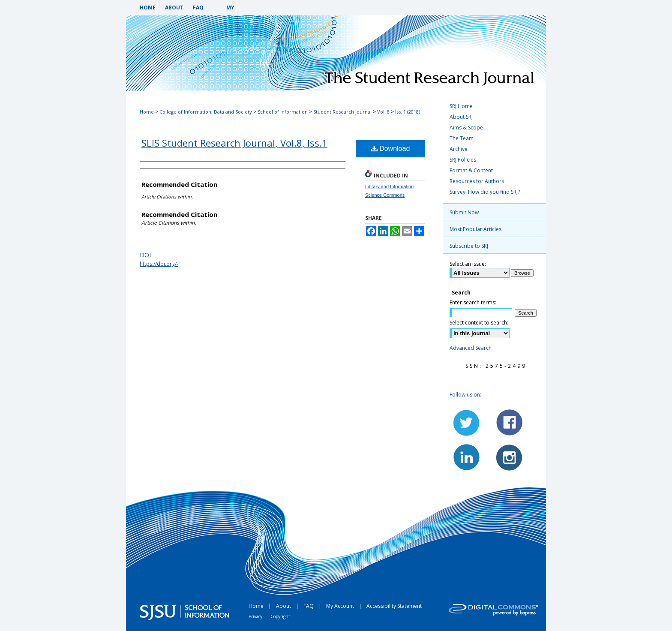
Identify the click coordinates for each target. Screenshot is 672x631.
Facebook (509, 423)
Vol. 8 (383, 112)
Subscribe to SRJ (469, 246)
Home (147, 112)
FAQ (309, 606)
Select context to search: (479, 323)
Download (391, 149)
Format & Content (471, 170)
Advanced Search (471, 348)
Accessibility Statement (394, 606)
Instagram (509, 457)
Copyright (280, 616)
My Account (341, 606)
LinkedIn (467, 457)
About (284, 606)
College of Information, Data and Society (206, 112)
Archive (459, 149)
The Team (462, 138)
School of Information (283, 112)
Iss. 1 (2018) (408, 112)
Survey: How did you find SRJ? (485, 192)
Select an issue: (468, 264)
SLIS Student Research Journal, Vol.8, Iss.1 (234, 143)
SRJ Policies (463, 160)
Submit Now (464, 212)
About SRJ (461, 117)
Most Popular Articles (475, 229)
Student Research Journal (342, 112)
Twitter (467, 423)
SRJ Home (461, 106)
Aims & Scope (466, 128)
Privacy (256, 616)
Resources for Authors (477, 181)
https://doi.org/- (159, 264)
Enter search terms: (473, 302)
